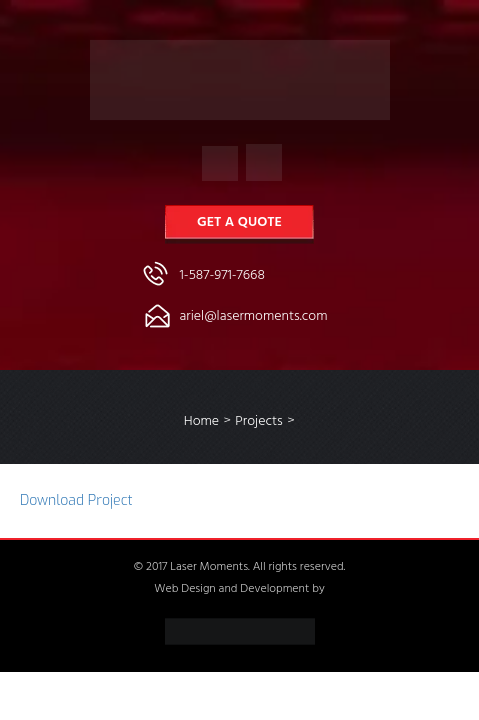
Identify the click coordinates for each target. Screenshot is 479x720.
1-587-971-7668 (222, 276)
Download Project (76, 500)
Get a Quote (239, 223)
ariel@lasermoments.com (254, 317)
